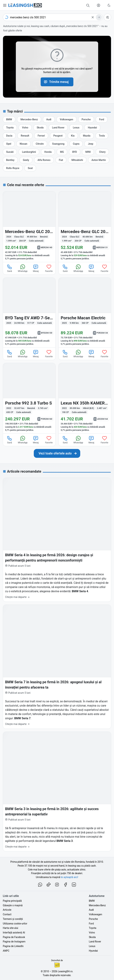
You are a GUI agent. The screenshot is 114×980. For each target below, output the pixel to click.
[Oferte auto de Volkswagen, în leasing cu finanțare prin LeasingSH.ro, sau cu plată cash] (66, 119)
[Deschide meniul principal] (5, 5)
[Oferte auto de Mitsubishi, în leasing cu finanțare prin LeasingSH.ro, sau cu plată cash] (77, 160)
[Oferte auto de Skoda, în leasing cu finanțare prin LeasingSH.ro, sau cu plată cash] (40, 128)
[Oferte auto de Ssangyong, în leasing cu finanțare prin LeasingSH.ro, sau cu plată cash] (58, 144)
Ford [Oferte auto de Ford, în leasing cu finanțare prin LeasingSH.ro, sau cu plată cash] (91, 924)
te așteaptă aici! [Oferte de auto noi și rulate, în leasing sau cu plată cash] (70, 877)
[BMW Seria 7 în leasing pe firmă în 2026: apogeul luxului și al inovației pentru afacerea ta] (57, 667)
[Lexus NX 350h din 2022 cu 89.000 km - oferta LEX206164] (85, 398)
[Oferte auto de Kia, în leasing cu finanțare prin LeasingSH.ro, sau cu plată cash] (73, 136)
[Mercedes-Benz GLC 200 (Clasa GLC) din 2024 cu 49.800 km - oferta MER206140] (29, 227)
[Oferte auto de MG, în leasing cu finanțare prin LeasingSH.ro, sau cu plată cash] (62, 152)
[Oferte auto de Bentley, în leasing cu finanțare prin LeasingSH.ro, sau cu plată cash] (10, 160)
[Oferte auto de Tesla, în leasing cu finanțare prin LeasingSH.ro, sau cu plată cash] (102, 136)
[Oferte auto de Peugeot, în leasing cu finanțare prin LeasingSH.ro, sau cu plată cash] (58, 136)
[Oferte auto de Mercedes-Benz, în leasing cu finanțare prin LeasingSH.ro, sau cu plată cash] (29, 119)
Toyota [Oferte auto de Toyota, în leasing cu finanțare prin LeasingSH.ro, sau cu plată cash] (93, 928)
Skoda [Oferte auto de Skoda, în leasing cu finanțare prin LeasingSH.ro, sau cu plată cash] (92, 937)
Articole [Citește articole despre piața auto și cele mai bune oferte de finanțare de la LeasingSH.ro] (7, 910)
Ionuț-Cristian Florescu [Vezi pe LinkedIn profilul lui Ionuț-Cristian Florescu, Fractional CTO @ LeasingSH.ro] (57, 965)
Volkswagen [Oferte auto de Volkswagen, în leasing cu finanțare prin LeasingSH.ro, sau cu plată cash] (95, 914)
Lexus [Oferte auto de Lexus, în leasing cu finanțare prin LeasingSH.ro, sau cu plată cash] (92, 946)
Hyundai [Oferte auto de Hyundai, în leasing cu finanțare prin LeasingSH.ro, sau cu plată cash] (93, 951)
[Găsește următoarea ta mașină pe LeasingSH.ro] (25, 5)
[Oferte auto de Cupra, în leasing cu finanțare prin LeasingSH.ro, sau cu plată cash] (76, 144)
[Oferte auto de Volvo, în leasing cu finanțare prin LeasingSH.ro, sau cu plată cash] (25, 128)
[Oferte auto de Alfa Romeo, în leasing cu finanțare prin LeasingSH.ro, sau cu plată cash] (44, 160)
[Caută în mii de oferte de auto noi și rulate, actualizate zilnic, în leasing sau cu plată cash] (88, 5)
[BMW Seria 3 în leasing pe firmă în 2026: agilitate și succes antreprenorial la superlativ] (57, 791)
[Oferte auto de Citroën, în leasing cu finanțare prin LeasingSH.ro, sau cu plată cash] (40, 144)
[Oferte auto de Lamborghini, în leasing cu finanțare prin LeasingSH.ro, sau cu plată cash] (29, 152)
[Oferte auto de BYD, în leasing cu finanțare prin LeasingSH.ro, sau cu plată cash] (75, 152)
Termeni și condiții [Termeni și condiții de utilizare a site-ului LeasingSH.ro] (13, 919)
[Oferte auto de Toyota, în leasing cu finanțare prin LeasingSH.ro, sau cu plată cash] (10, 128)
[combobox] (53, 17)
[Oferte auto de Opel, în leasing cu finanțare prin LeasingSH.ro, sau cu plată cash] (9, 144)
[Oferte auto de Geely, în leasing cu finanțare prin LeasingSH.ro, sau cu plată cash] (26, 160)
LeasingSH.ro (65, 971)
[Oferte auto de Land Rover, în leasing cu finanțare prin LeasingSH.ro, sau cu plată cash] (58, 128)
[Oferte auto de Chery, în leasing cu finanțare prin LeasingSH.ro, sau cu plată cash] (102, 152)
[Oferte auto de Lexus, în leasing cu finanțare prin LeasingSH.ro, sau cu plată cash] (76, 128)
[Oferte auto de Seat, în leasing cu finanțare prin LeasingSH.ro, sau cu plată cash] (30, 168)
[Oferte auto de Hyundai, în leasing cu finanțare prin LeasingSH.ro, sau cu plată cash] (92, 128)
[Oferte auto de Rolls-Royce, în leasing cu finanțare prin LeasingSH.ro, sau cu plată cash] (13, 168)
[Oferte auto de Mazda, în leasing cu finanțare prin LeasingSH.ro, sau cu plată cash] (87, 136)
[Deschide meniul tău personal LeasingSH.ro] (99, 5)
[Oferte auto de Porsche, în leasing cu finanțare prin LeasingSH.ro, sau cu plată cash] (86, 119)
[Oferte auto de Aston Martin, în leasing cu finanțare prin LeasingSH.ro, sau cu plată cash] (99, 160)
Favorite (49, 268)
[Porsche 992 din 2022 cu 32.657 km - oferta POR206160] (29, 398)
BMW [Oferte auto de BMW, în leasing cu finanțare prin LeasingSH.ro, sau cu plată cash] (92, 901)
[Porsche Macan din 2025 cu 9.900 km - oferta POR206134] (85, 313)
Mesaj (36, 268)
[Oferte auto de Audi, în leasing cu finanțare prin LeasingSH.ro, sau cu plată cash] (49, 119)
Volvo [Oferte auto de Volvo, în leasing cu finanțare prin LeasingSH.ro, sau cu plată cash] (92, 933)
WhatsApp (23, 268)
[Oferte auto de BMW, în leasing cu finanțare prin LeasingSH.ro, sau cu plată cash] (9, 119)
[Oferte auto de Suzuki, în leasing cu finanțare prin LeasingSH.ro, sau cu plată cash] (10, 152)
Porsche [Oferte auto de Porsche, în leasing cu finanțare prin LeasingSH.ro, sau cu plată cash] (93, 919)
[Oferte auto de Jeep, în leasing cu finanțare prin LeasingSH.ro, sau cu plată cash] (91, 144)
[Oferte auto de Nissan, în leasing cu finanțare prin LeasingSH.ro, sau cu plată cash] (23, 144)
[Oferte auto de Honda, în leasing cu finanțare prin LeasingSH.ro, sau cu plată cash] (48, 152)
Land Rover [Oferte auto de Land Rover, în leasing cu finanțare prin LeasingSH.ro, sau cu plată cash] (95, 942)
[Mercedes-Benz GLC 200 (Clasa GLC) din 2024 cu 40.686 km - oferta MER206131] (85, 227)
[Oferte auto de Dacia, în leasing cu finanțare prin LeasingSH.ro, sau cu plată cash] (9, 136)
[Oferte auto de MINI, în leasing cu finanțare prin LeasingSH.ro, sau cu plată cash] (88, 152)
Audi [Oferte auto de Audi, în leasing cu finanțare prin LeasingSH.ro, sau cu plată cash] (91, 910)
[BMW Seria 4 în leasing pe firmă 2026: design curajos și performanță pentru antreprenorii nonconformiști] (57, 540)
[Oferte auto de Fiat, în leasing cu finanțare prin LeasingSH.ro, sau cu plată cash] (61, 160)
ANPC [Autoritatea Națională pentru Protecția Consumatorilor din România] (6, 951)
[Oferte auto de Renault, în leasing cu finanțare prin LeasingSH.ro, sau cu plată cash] (25, 136)
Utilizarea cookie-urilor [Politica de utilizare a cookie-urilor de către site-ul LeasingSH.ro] (15, 924)
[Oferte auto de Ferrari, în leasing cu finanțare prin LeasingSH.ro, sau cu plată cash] (41, 136)
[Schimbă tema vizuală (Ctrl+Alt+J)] (109, 5)
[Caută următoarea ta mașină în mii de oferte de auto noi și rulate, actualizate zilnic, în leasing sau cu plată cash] (57, 453)
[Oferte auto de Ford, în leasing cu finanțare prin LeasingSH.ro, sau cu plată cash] (102, 119)
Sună (9, 268)
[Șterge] (93, 17)
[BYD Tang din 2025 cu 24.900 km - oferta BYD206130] (29, 313)
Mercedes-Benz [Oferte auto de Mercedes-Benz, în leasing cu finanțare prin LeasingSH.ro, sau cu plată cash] (97, 905)
